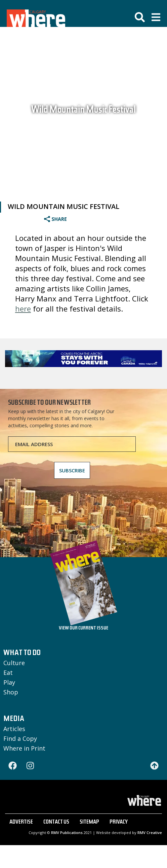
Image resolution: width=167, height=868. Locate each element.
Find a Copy (20, 738)
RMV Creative (150, 833)
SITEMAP (89, 823)
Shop (11, 692)
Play (9, 682)
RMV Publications (67, 833)
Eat (8, 673)
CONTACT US (56, 823)
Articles (14, 729)
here (23, 309)
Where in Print (24, 748)
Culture (14, 663)
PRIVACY (119, 823)
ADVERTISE (21, 823)
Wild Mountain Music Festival (83, 111)
